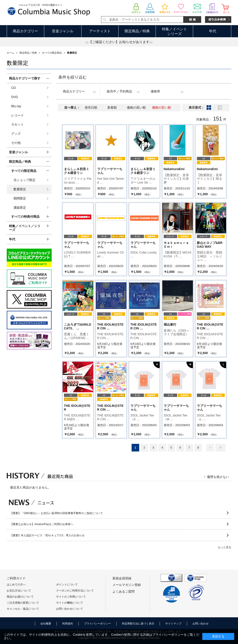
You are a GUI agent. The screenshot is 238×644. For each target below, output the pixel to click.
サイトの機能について (70, 603)
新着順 (112, 107)
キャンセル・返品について (23, 609)
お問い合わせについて (70, 609)
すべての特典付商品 (25, 217)
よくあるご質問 (123, 591)
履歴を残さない (218, 477)
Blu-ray (16, 106)
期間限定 (20, 198)
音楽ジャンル (63, 31)
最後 (220, 448)
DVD (15, 97)
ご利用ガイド (16, 578)
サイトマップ (173, 624)
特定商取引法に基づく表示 (138, 624)
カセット (18, 124)
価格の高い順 (136, 107)
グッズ (16, 134)
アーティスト (100, 31)
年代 (213, 31)
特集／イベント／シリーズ (25, 228)
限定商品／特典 (137, 31)
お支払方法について (19, 591)
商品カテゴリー (25, 31)
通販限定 (20, 208)
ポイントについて (67, 585)
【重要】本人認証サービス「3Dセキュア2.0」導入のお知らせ (47, 535)
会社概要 (46, 624)
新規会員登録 (122, 578)
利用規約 (68, 624)
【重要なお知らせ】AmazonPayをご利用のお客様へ (42, 524)
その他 (16, 143)
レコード (18, 115)
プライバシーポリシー (97, 624)
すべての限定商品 (24, 171)
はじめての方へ (16, 585)
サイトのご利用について (71, 597)
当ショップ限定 (24, 180)
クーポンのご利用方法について (75, 591)
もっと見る (225, 547)
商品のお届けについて (20, 597)
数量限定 (20, 189)
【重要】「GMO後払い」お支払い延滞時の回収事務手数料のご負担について (56, 513)
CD (13, 88)
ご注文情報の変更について (23, 603)
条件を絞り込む (73, 77)
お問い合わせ (201, 624)
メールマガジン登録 (127, 585)
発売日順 (91, 107)
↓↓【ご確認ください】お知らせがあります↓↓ (119, 42)
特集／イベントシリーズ (174, 31)
